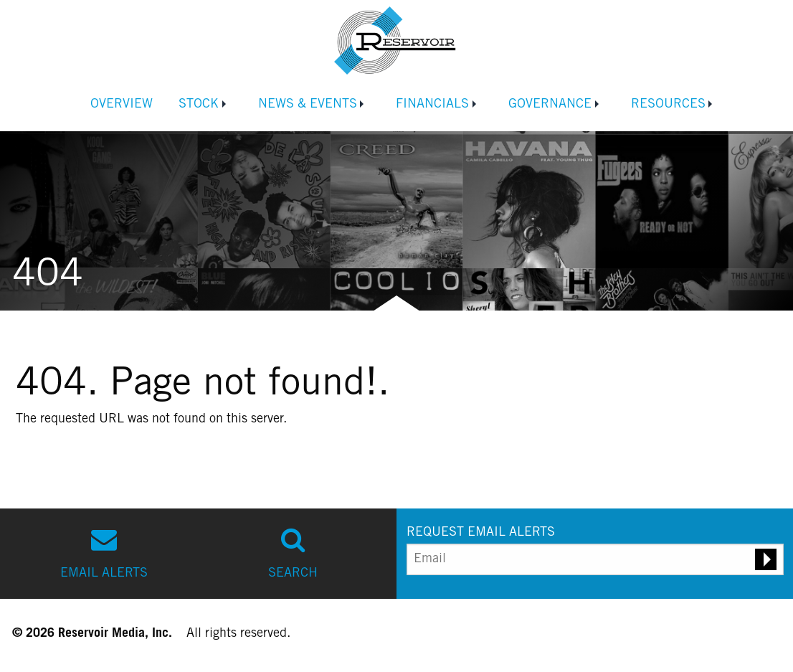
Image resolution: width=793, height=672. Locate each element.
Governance (550, 105)
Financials (432, 105)
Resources (668, 105)
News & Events (308, 105)
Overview (122, 105)
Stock (199, 105)
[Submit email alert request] (766, 559)
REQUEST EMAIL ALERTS (481, 533)
